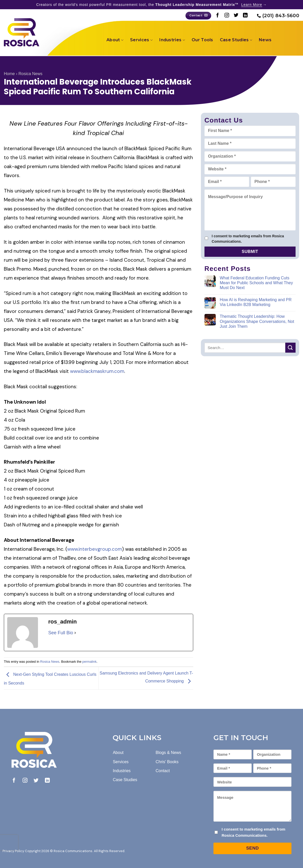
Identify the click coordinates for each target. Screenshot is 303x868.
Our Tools (202, 40)
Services (141, 40)
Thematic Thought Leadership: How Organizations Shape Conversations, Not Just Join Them (257, 321)
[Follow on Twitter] (236, 16)
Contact (163, 771)
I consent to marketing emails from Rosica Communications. (248, 239)
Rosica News (30, 74)
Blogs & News (169, 753)
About (115, 40)
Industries (172, 40)
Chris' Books (167, 762)
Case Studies (236, 40)
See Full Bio (61, 633)
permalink (89, 662)
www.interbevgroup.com (95, 549)
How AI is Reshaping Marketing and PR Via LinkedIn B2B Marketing (256, 302)
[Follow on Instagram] (227, 16)
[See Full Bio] (75, 633)
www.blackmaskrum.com (97, 371)
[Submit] (290, 348)
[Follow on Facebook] (218, 16)
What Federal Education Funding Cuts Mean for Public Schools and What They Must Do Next (256, 283)
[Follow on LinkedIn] (245, 16)
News (265, 40)
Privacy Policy (13, 851)
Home (9, 74)
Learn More (252, 5)
